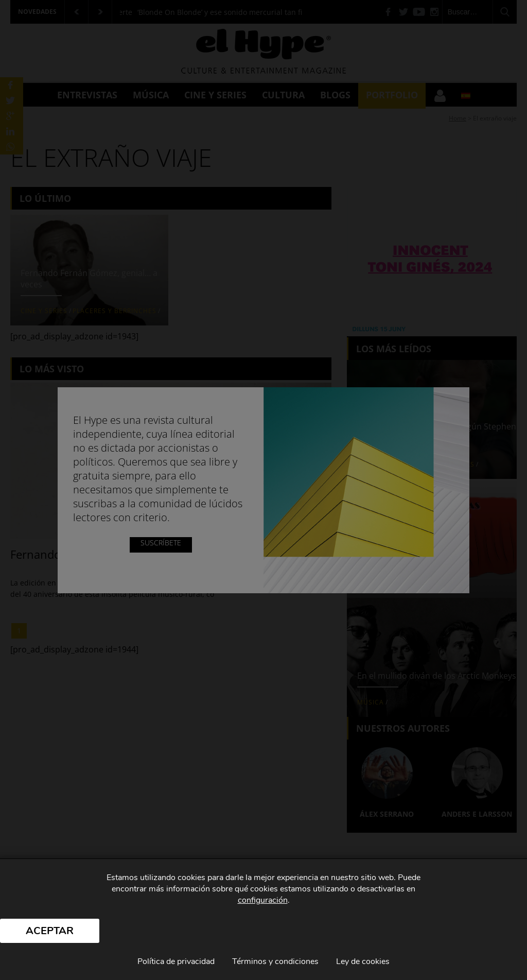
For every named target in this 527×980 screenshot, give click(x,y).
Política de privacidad (176, 961)
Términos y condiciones (275, 961)
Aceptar (50, 931)
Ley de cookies (363, 961)
